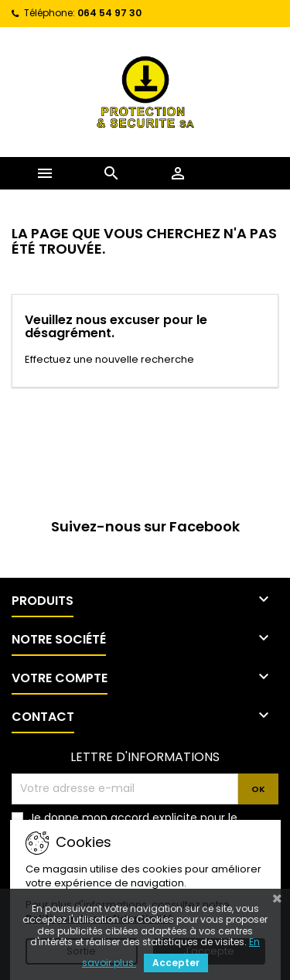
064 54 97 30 (109, 13)
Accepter (176, 963)
